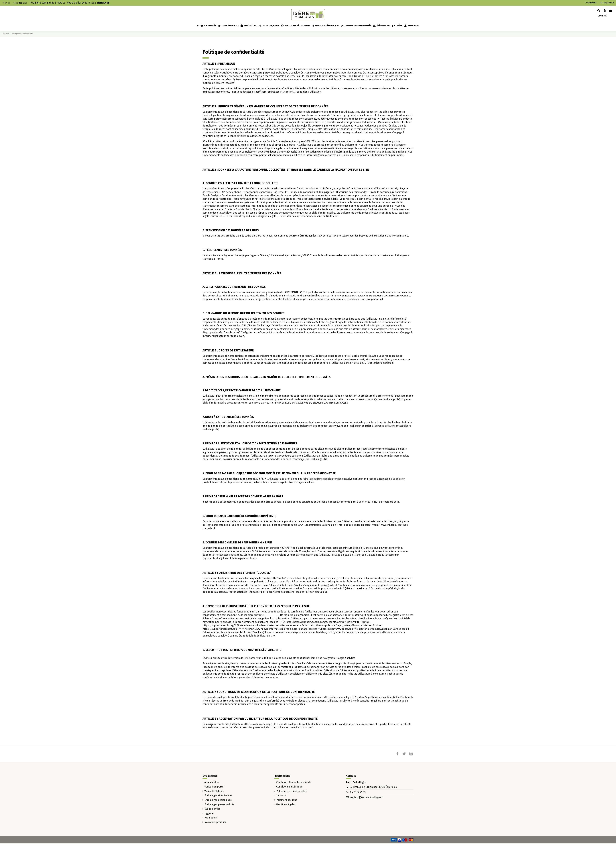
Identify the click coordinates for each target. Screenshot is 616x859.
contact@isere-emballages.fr (367, 797)
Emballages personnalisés (219, 804)
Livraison (281, 795)
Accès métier (212, 782)
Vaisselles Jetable (214, 791)
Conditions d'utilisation (289, 787)
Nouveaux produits (215, 822)
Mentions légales (286, 804)
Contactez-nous (20, 3)
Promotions (211, 818)
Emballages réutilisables (218, 795)
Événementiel (212, 809)
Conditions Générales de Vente (294, 782)
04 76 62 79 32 (358, 792)
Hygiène (209, 813)
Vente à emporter (214, 787)
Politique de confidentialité (292, 791)
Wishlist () (591, 3)
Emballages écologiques (218, 800)
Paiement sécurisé (287, 800)
